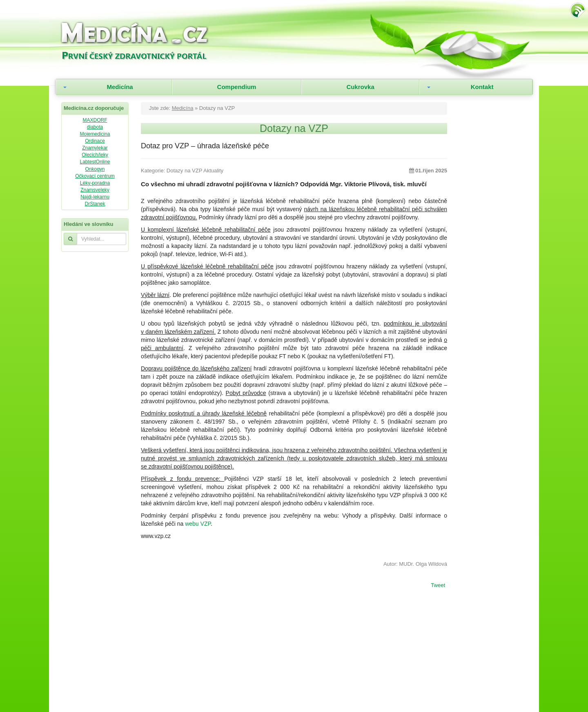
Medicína (120, 87)
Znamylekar (95, 148)
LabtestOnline (95, 162)
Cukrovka (360, 87)
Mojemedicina (95, 134)
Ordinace (95, 141)
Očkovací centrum (95, 176)
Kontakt (482, 87)
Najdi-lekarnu (95, 197)
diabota (95, 127)
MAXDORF (95, 120)
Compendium (237, 87)
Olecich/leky (95, 155)
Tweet (438, 586)
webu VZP (198, 524)
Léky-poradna (95, 183)
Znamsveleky (95, 190)
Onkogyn (95, 169)
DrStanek (95, 204)
